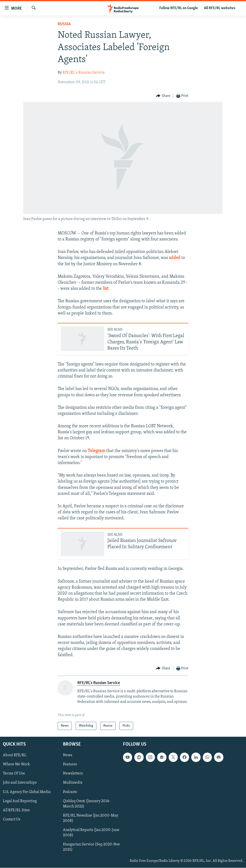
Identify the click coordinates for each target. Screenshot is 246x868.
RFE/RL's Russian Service (84, 73)
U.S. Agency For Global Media (27, 792)
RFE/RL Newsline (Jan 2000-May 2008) (91, 818)
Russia (64, 24)
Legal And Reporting (20, 801)
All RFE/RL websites (220, 8)
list (106, 289)
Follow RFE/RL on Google (179, 8)
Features (70, 765)
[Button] (163, 96)
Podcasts (70, 792)
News (68, 755)
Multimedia (73, 783)
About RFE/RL (15, 755)
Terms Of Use (14, 774)
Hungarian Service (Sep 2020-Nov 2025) (91, 847)
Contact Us (12, 819)
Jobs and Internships (20, 783)
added (175, 258)
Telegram (96, 451)
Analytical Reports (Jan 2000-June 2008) (91, 833)
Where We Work (16, 765)
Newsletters (73, 774)
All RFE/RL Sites (16, 810)
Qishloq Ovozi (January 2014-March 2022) (87, 804)
